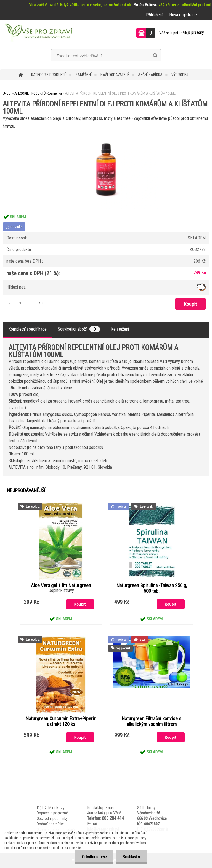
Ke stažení (120, 329)
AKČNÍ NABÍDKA (150, 75)
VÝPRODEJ (180, 75)
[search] (155, 56)
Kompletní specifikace (27, 329)
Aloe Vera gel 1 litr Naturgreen (61, 586)
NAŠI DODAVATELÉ (115, 75)
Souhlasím (131, 857)
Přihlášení (154, 15)
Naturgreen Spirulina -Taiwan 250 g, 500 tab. (152, 588)
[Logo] (38, 34)
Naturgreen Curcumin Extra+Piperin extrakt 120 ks (61, 721)
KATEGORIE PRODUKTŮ (49, 75)
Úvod (7, 93)
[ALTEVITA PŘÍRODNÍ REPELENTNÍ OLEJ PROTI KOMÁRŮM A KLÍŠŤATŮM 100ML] (106, 132)
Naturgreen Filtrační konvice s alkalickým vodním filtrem (152, 721)
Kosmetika (54, 93)
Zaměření (84, 75)
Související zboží (79, 329)
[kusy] (20, 303)
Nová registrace (183, 15)
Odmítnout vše (94, 857)
